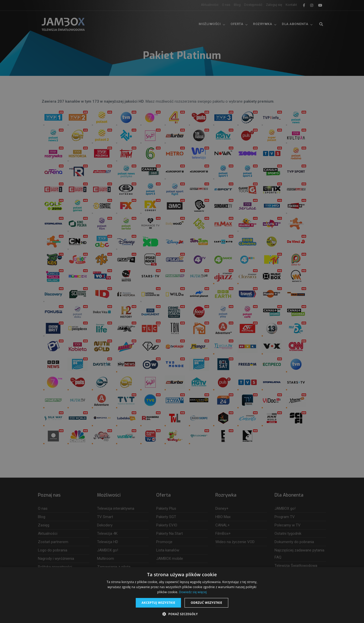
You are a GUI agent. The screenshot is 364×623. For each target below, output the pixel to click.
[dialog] (182, 312)
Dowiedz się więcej (193, 592)
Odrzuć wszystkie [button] (206, 603)
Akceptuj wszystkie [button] (158, 603)
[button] (182, 614)
